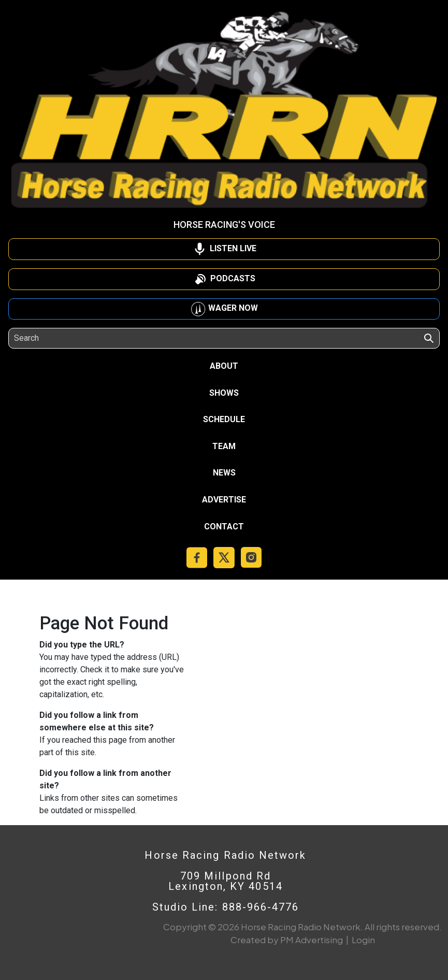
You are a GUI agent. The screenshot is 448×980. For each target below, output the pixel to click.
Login (363, 940)
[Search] (61, 338)
